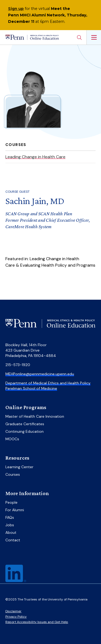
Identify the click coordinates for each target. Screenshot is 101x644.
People (11, 502)
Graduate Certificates (25, 424)
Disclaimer (13, 611)
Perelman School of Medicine (31, 388)
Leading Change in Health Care (35, 157)
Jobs (10, 525)
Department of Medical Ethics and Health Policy (48, 383)
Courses (13, 474)
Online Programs (26, 407)
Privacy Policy (16, 617)
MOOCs (12, 439)
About (11, 532)
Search (79, 37)
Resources (17, 458)
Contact (13, 540)
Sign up (16, 9)
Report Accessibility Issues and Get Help (37, 622)
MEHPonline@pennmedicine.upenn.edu (40, 374)
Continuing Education (25, 431)
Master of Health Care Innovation (35, 416)
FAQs (10, 517)
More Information (27, 493)
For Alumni (15, 510)
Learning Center (19, 467)
